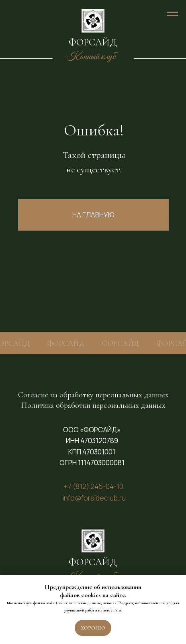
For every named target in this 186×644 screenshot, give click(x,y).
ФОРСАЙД (93, 42)
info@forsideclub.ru (94, 498)
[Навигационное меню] (172, 14)
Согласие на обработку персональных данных (93, 395)
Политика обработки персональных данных (93, 405)
